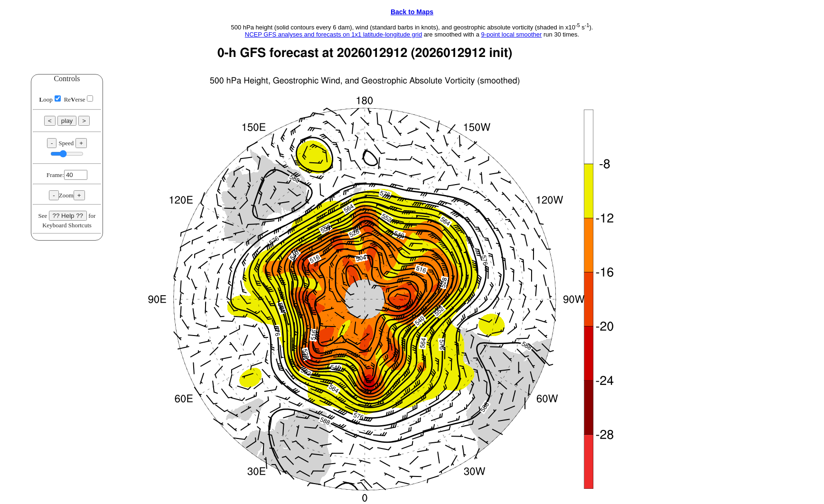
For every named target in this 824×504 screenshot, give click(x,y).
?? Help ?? (68, 216)
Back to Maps (412, 12)
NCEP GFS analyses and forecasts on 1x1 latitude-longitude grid (333, 34)
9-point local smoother (511, 34)
